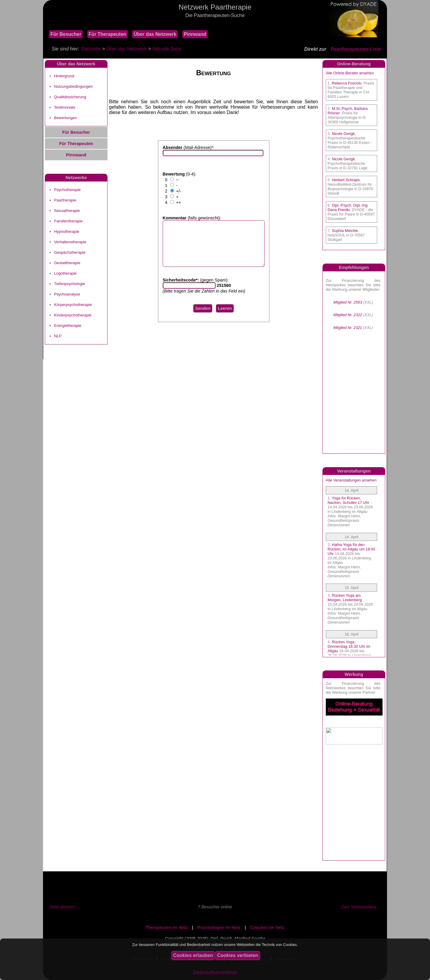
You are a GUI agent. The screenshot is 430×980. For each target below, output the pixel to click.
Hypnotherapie (67, 231)
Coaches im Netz (267, 927)
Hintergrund (64, 76)
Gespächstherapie (70, 252)
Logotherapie (65, 273)
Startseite (91, 49)
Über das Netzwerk (155, 34)
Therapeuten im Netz (167, 927)
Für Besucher (66, 34)
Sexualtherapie (67, 211)
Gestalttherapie (67, 263)
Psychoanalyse (67, 294)
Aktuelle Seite (167, 49)
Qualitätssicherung (70, 97)
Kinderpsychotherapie (73, 315)
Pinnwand (195, 34)
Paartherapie (65, 200)
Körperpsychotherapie (73, 305)
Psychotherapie (67, 190)
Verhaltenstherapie (70, 242)
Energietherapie (68, 326)
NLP (58, 336)
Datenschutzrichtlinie (215, 972)
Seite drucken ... (65, 907)
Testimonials (65, 107)
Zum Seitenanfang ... (361, 907)
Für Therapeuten (107, 34)
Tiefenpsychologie (70, 284)
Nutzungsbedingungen (73, 86)
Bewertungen (65, 118)
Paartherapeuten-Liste (356, 49)
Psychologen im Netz (219, 927)
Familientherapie (68, 221)
